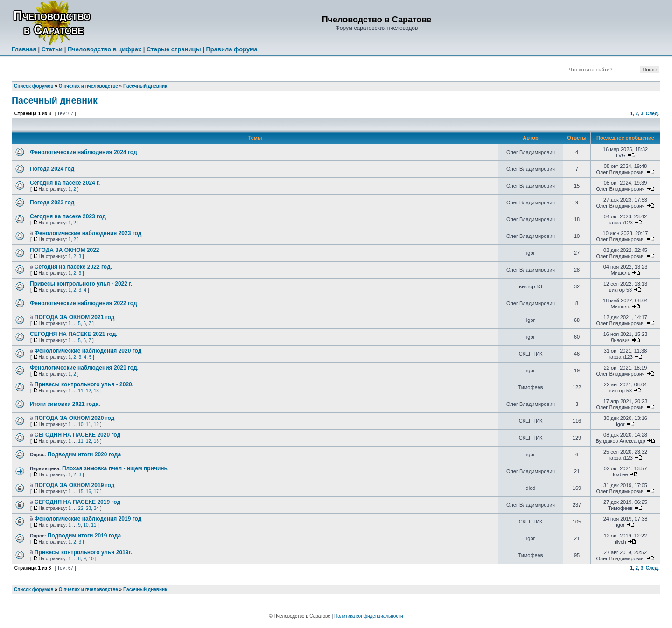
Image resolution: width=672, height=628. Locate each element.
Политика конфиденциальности (369, 616)
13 (96, 391)
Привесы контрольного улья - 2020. (84, 384)
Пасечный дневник (145, 86)
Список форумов (34, 86)
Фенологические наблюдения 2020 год (88, 351)
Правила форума (231, 49)
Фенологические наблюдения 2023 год (88, 233)
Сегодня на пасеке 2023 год (68, 216)
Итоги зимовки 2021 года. (65, 404)
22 (80, 508)
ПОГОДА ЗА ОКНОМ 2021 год (75, 317)
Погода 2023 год (52, 202)
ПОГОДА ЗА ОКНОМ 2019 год (75, 485)
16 (88, 492)
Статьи (52, 49)
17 (96, 492)
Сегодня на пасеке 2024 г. (65, 183)
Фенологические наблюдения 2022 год (84, 303)
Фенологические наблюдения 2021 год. (84, 368)
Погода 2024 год (52, 169)
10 (80, 424)
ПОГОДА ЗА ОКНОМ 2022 (65, 250)
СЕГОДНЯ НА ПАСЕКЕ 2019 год (77, 502)
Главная (24, 49)
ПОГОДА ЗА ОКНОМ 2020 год (75, 418)
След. (652, 114)
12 (88, 391)
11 (80, 391)
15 (80, 492)
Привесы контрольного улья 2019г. (83, 552)
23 (88, 508)
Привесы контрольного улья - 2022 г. (81, 284)
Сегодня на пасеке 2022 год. (73, 267)
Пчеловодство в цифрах (105, 49)
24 (96, 508)
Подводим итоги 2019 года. (85, 536)
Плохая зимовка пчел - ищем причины (115, 468)
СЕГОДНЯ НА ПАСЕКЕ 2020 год (77, 435)
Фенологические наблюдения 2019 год (88, 519)
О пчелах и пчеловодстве (88, 86)
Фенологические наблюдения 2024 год (84, 152)
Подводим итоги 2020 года (84, 454)
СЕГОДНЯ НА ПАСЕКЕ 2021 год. (74, 334)
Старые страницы (174, 49)
